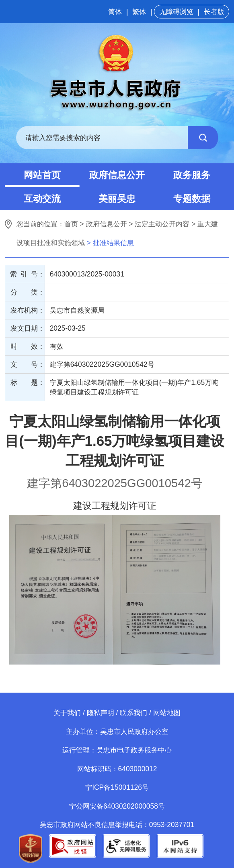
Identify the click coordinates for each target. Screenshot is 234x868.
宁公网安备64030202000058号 (117, 806)
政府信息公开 (117, 175)
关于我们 (67, 713)
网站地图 (167, 713)
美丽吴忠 (117, 199)
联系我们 (133, 713)
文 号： (28, 364)
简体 (115, 12)
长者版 (214, 12)
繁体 (139, 12)
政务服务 (192, 175)
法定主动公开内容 (162, 224)
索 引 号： (27, 274)
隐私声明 (101, 713)
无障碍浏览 (176, 12)
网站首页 (42, 175)
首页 (71, 224)
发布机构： (28, 310)
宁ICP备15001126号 (117, 787)
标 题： (28, 382)
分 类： (28, 292)
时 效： (28, 346)
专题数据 (192, 199)
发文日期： (28, 328)
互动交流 (42, 199)
